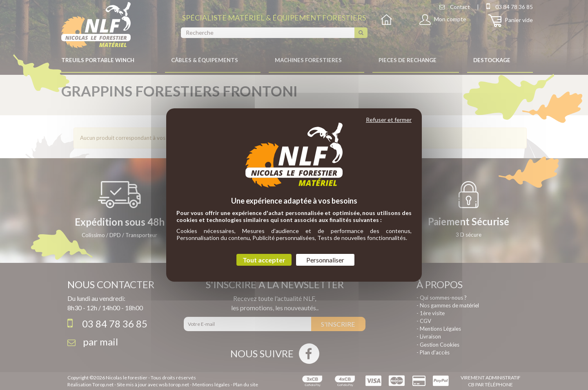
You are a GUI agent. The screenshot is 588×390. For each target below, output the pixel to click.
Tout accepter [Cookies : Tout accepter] (264, 260)
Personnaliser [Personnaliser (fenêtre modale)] (325, 260)
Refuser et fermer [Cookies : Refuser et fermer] (389, 120)
